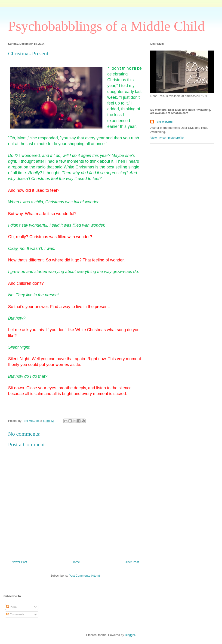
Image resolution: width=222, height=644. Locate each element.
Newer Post (19, 562)
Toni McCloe (164, 122)
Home (76, 562)
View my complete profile (167, 138)
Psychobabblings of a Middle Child (106, 26)
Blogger (130, 635)
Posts (12, 607)
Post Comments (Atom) (84, 576)
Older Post (132, 562)
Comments (15, 614)
